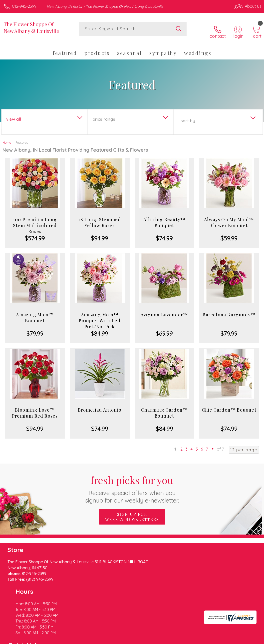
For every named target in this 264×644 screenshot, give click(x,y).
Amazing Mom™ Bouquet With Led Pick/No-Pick (100, 316)
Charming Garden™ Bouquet (164, 408)
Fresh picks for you (132, 483)
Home (7, 137)
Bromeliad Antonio (100, 405)
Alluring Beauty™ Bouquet (164, 217)
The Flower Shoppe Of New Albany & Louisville (31, 27)
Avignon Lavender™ (164, 310)
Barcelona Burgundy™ (229, 310)
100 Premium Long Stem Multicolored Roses (35, 220)
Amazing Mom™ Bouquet (35, 313)
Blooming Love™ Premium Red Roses (35, 408)
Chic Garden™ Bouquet (229, 405)
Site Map (243, 634)
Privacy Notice (177, 634)
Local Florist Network (212, 634)
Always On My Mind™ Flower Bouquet (229, 217)
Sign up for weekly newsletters (132, 512)
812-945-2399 (24, 6)
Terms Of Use (147, 634)
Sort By (188, 116)
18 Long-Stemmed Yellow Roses (100, 217)
